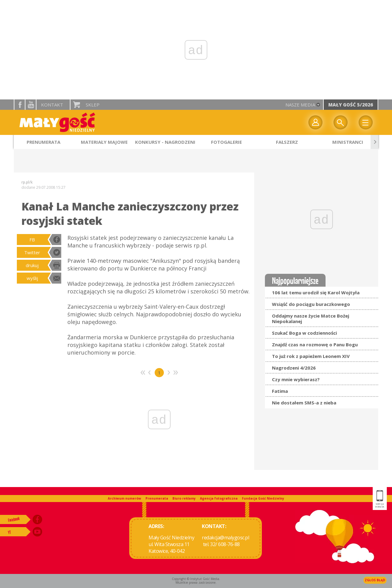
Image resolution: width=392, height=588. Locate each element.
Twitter (32, 252)
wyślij (32, 278)
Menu (366, 122)
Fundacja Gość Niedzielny (263, 498)
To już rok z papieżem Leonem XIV (311, 356)
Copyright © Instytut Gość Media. (196, 579)
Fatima (280, 391)
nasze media (300, 105)
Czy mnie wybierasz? (296, 379)
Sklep (93, 105)
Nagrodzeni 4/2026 (294, 368)
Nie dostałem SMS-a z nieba (304, 403)
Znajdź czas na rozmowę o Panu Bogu (315, 344)
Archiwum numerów (124, 498)
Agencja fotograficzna (219, 498)
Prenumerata (157, 498)
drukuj (32, 265)
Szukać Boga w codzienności (304, 333)
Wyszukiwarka (341, 122)
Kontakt (52, 105)
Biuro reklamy (184, 498)
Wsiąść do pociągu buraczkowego (311, 304)
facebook (20, 105)
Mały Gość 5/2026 (351, 105)
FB (32, 240)
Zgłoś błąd (375, 580)
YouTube (31, 105)
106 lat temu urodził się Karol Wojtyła (316, 292)
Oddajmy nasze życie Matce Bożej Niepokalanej (311, 318)
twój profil (315, 122)
